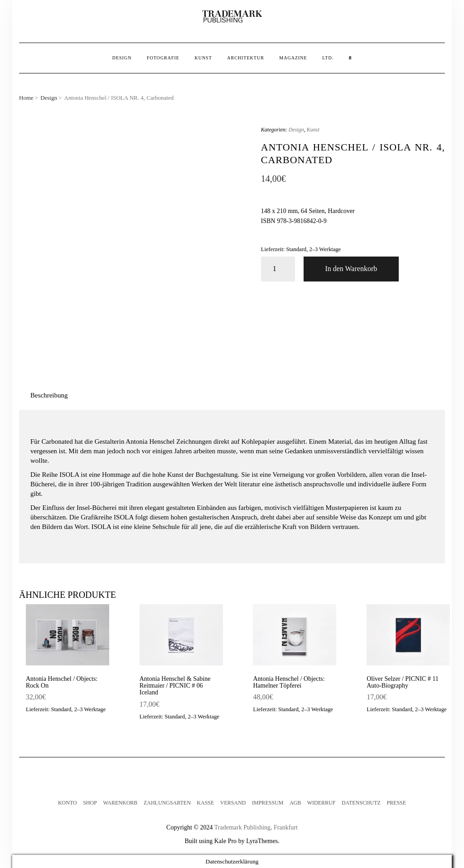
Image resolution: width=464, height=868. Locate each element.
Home (26, 98)
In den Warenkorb (351, 269)
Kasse (205, 803)
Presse (396, 803)
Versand (233, 803)
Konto (68, 803)
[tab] (49, 395)
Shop (90, 803)
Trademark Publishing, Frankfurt (256, 827)
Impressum (268, 803)
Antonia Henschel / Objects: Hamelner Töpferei (289, 682)
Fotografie (163, 58)
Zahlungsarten (167, 803)
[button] (232, 17)
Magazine (293, 58)
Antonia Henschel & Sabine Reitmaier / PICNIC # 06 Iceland (175, 686)
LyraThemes (262, 841)
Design (122, 58)
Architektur (246, 58)
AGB (295, 803)
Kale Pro (225, 841)
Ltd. (328, 58)
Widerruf (321, 803)
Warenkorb (120, 803)
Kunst (203, 58)
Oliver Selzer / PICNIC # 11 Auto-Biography (403, 682)
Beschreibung (49, 395)
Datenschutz (361, 803)
